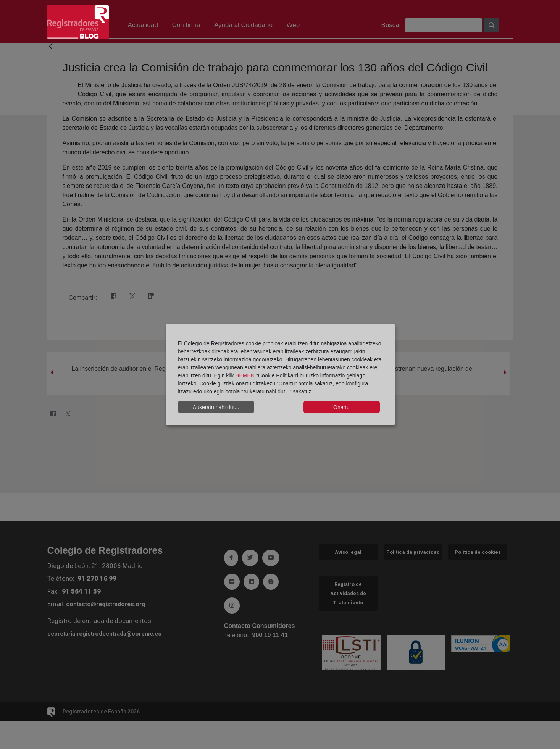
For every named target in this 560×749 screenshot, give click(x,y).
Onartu (341, 407)
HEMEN (245, 375)
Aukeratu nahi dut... (216, 407)
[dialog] (280, 374)
